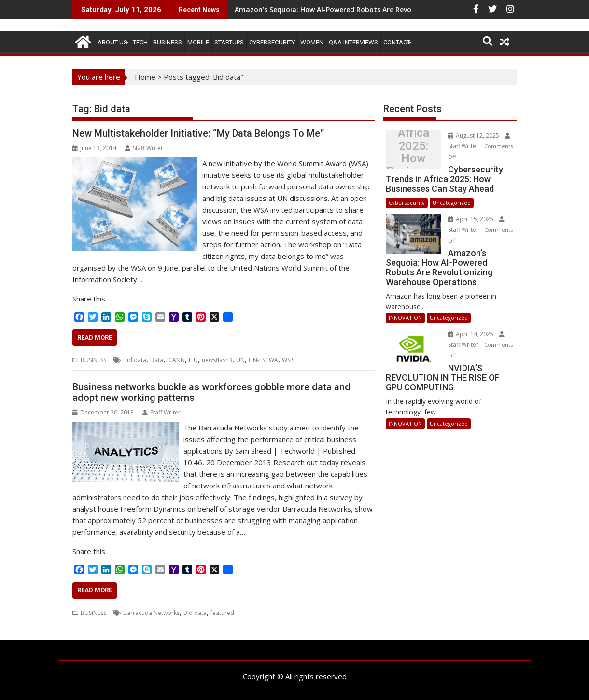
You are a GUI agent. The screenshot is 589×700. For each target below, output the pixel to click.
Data (157, 360)
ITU (193, 360)
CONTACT (397, 42)
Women (312, 42)
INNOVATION (405, 318)
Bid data (135, 360)
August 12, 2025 (474, 136)
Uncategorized (452, 203)
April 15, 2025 (471, 219)
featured (222, 613)
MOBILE (198, 42)
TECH (140, 42)
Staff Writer (144, 148)
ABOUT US (112, 42)
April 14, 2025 (471, 334)
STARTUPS (229, 42)
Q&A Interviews (353, 42)
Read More (95, 337)
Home (145, 77)
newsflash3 (217, 360)
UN (240, 360)
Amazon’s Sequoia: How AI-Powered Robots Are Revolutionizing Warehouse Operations (381, 9)
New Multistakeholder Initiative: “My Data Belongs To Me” (198, 133)
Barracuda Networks (151, 613)
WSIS (288, 360)
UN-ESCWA (263, 360)
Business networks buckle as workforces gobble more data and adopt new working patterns (211, 392)
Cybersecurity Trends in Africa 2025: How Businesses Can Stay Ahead (414, 152)
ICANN (176, 360)
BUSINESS (168, 42)
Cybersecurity (272, 42)
